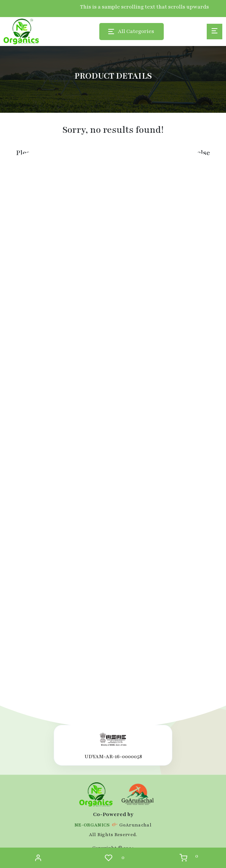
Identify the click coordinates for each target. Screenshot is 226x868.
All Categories (136, 31)
